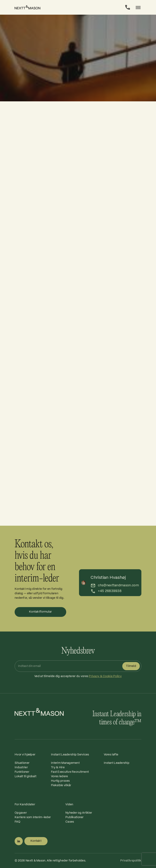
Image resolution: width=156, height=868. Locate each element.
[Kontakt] (128, 7)
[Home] (30, 7)
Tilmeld (131, 666)
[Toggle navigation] (137, 8)
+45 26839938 (110, 591)
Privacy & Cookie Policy (105, 676)
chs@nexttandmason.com (118, 585)
